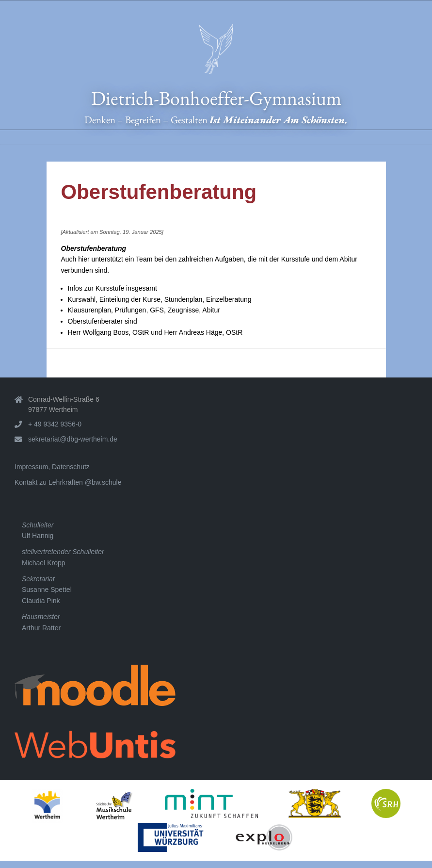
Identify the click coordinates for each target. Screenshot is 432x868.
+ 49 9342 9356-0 (55, 424)
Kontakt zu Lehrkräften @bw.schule (68, 482)
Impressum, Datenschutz (52, 467)
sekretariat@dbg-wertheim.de (73, 439)
